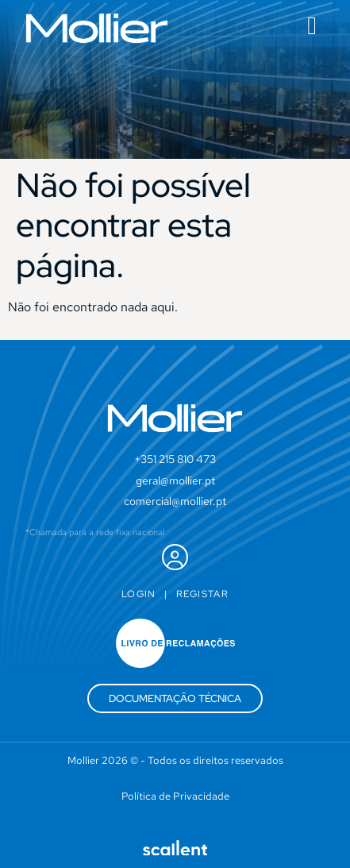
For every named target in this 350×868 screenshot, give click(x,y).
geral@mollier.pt (175, 480)
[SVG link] (97, 28)
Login (139, 594)
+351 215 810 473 (175, 459)
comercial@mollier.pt (175, 501)
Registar (202, 594)
